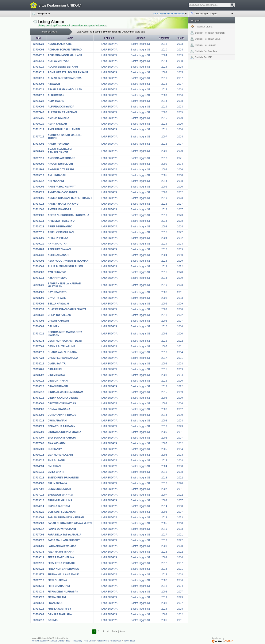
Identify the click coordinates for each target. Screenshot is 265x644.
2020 (180, 118)
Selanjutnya (118, 632)
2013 (164, 84)
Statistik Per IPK (201, 58)
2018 (164, 44)
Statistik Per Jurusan (203, 45)
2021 (180, 158)
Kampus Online (57, 641)
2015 (180, 72)
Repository (77, 641)
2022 (180, 232)
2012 (180, 192)
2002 (164, 170)
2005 (164, 175)
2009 (180, 55)
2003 (164, 151)
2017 (180, 78)
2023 (180, 44)
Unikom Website (40, 641)
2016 (180, 95)
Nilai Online (89, 641)
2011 (164, 129)
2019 (164, 107)
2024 (180, 586)
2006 (180, 170)
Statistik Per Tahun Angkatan (208, 33)
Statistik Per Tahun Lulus (206, 39)
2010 (164, 50)
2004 (164, 55)
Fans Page (116, 641)
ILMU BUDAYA (109, 44)
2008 (164, 192)
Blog (68, 641)
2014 (180, 50)
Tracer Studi (129, 641)
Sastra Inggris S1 (141, 44)
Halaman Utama (201, 27)
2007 (164, 112)
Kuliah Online (103, 641)
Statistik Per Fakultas (204, 51)
